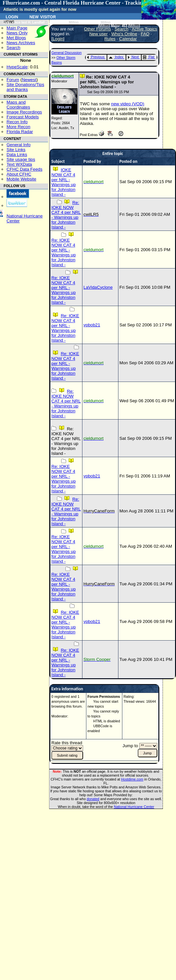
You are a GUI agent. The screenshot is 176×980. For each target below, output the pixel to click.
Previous (96, 57)
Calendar (128, 39)
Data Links (17, 155)
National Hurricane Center (134, 807)
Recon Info (17, 122)
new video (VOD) (128, 104)
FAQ (145, 34)
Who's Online (124, 34)
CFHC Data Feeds (25, 169)
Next (133, 57)
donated (93, 799)
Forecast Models (23, 117)
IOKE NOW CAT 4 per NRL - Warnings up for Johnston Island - (63, 182)
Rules (110, 39)
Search (13, 48)
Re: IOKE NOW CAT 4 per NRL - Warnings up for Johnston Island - (66, 215)
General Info (18, 145)
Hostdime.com (132, 779)
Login (12, 16)
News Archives (21, 43)
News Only (17, 33)
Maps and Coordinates (18, 105)
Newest (29, 80)
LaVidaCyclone (98, 287)
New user (98, 34)
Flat (149, 57)
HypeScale (17, 67)
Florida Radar (20, 132)
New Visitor (43, 16)
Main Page (17, 28)
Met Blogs (16, 38)
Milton (74, 22)
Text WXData (19, 164)
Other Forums (97, 29)
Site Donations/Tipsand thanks (25, 87)
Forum (13, 80)
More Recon (18, 127)
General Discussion (66, 53)
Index (116, 57)
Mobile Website (21, 179)
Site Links (16, 150)
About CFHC (19, 174)
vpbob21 (92, 325)
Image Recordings (24, 112)
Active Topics (145, 29)
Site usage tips (21, 159)
